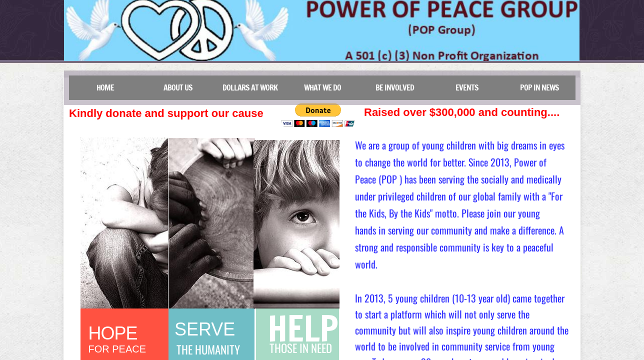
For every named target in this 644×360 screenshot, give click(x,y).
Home (105, 87)
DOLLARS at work (250, 87)
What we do (322, 87)
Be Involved (395, 87)
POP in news (539, 87)
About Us (178, 87)
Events (467, 87)
